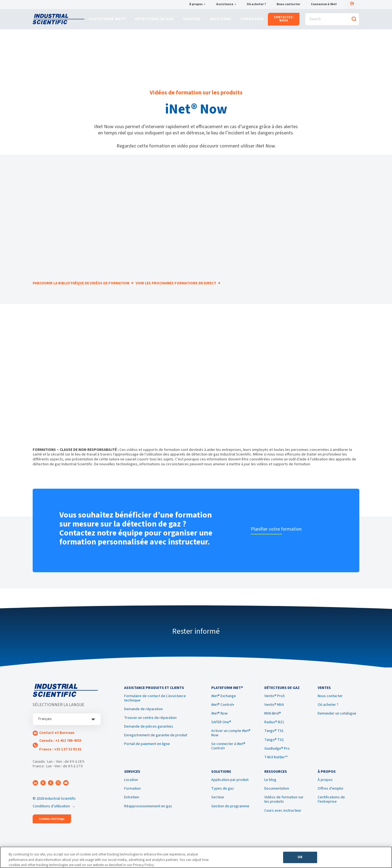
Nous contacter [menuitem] (330, 705)
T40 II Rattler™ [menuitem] (276, 767)
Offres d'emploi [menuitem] (330, 800)
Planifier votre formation (281, 535)
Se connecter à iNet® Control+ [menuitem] (228, 755)
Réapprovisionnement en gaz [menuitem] (148, 818)
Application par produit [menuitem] (230, 792)
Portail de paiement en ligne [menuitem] (147, 753)
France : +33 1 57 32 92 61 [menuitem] (60, 756)
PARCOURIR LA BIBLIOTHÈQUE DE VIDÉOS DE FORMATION (81, 290)
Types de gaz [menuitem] (223, 800)
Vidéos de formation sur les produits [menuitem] (284, 811)
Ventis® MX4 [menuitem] (274, 714)
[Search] (332, 21)
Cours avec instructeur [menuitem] (283, 822)
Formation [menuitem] (132, 800)
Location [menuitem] (131, 792)
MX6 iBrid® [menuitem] (273, 723)
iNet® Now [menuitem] (219, 723)
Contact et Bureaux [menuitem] (57, 740)
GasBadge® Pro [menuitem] (277, 758)
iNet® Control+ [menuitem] (223, 714)
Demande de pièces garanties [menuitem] (149, 736)
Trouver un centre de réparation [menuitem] (150, 727)
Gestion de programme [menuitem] (230, 818)
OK (300, 859)
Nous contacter (288, 5)
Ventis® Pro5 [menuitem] (275, 705)
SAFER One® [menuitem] (221, 731)
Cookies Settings (52, 825)
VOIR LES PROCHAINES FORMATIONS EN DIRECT (185, 290)
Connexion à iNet (324, 5)
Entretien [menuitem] (132, 809)
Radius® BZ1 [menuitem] (274, 731)
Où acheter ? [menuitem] (328, 714)
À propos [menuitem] (325, 792)
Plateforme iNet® (107, 21)
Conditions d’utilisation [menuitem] (51, 813)
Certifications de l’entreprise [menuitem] (331, 811)
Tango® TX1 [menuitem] (274, 740)
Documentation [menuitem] (277, 800)
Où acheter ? (256, 5)
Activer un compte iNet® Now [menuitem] (231, 742)
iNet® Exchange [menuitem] (224, 705)
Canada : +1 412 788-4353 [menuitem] (60, 747)
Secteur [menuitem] (218, 809)
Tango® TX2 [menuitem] (274, 749)
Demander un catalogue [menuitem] (337, 723)
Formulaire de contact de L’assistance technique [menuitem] (155, 707)
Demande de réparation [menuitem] (143, 718)
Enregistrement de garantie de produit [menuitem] (156, 744)
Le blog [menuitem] (270, 792)
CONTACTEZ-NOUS (284, 21)
